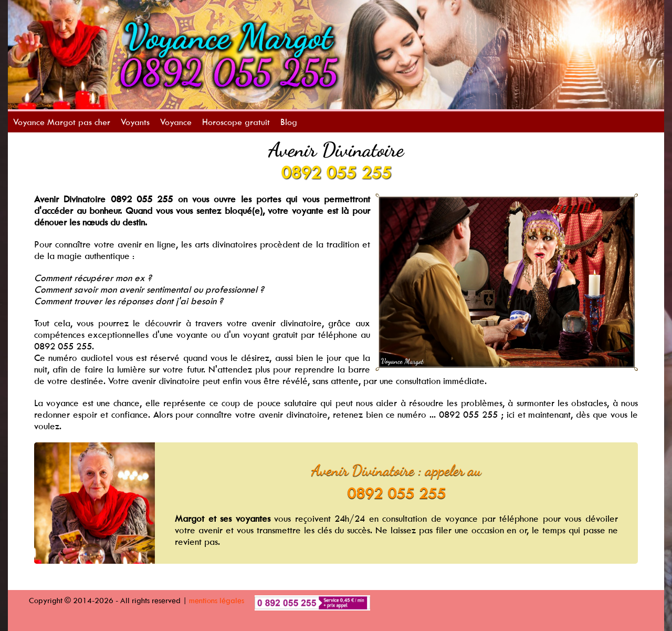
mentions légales (217, 600)
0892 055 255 (336, 172)
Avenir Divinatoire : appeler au (396, 470)
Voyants (135, 122)
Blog (289, 122)
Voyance (176, 122)
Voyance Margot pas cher (62, 122)
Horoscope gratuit (236, 122)
